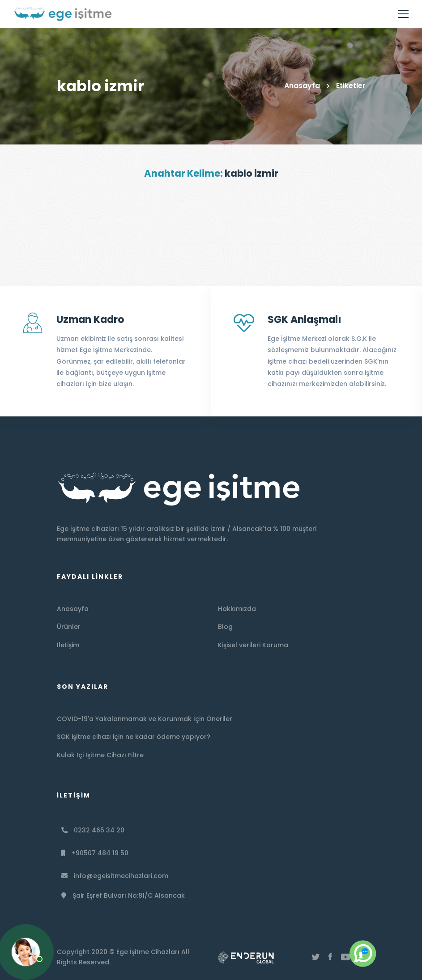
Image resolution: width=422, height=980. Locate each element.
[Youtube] (345, 957)
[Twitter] (315, 957)
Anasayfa (302, 86)
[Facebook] (330, 957)
